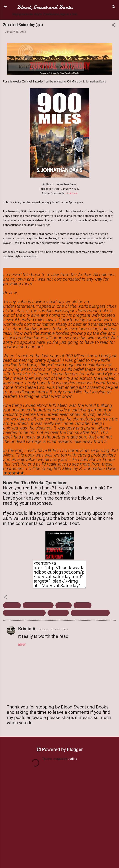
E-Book (12, 605)
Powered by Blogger (60, 749)
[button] (114, 26)
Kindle (64, 605)
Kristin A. (27, 629)
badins (72, 759)
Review (83, 605)
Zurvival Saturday (90, 613)
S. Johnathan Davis (24, 613)
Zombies (58, 613)
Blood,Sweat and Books (45, 7)
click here (72, 193)
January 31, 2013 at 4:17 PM (53, 629)
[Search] (114, 8)
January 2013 (38, 605)
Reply (22, 645)
